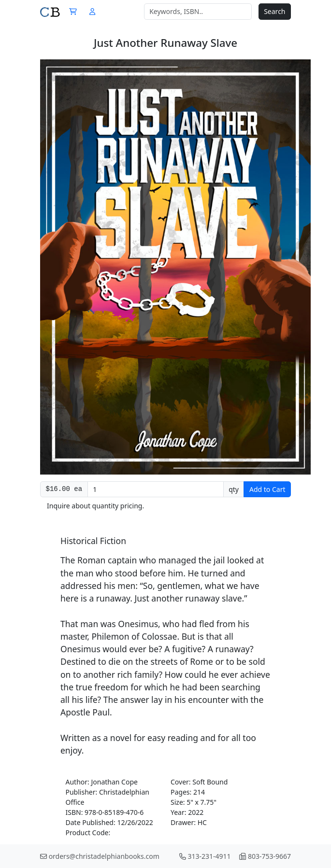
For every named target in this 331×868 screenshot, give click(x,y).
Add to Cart (267, 489)
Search (274, 11)
